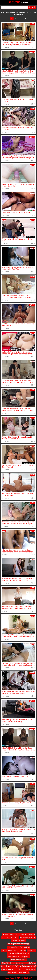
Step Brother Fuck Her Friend (18, 973)
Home (7, 978)
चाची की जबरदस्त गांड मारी (28, 966)
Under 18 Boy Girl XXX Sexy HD (13, 969)
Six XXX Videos (8, 934)
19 (25, 19)
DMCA (18, 978)
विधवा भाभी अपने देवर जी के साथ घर (18, 953)
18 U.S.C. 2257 (27, 978)
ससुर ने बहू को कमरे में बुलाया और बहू (18, 947)
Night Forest (31, 963)
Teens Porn (31, 950)
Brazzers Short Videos (18, 960)
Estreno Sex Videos (18, 941)
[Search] (14, 7)
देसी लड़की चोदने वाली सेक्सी (10, 966)
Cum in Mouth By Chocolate (25, 934)
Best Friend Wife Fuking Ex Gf (18, 957)
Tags (12, 978)
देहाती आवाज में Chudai (28, 938)
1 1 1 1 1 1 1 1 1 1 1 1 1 (10, 938)
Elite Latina (22, 950)
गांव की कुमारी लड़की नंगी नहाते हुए (18, 944)
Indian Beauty (31, 969)
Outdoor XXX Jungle (9, 950)
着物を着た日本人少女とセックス (13, 963)
